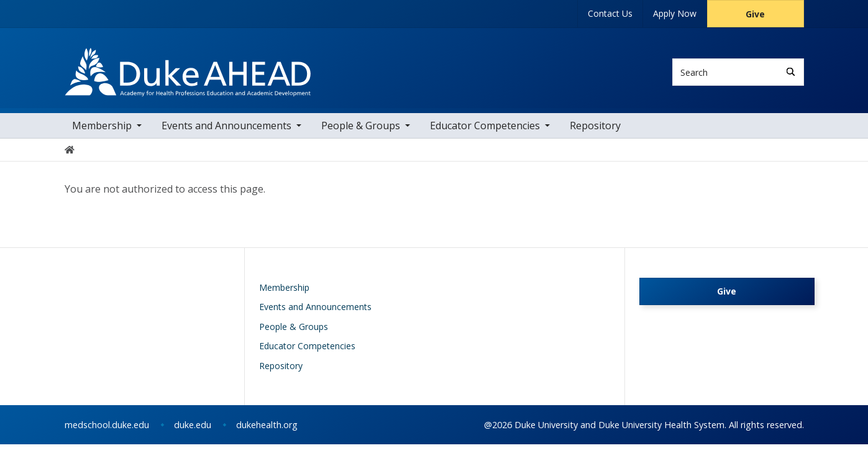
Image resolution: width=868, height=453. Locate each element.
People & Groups (361, 134)
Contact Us (610, 13)
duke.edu (193, 433)
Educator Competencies (485, 134)
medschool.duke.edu (107, 433)
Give (755, 14)
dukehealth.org (267, 433)
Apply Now (675, 13)
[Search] (791, 72)
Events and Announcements (226, 134)
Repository (595, 134)
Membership (102, 134)
